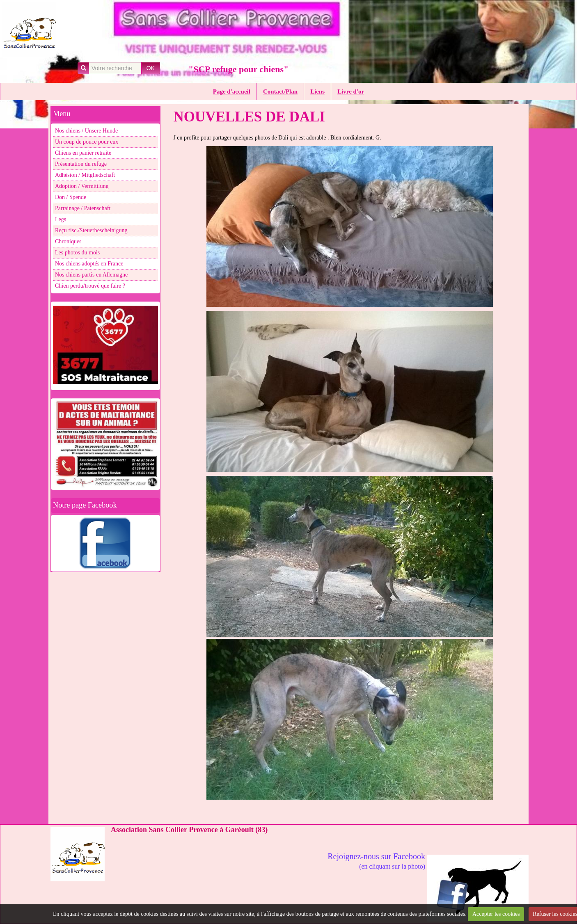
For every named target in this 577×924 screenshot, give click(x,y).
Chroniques (68, 241)
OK (151, 68)
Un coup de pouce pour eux (87, 142)
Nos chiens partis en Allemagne (91, 275)
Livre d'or (351, 91)
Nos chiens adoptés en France (89, 264)
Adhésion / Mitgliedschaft (85, 175)
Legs (61, 219)
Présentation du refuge (81, 164)
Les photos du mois (77, 253)
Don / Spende (71, 197)
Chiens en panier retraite (83, 153)
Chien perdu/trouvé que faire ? (90, 286)
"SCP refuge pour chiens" (238, 69)
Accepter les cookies (496, 914)
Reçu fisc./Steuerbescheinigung (91, 230)
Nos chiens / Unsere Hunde (86, 131)
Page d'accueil (232, 91)
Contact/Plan (280, 91)
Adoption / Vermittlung (82, 186)
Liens (317, 91)
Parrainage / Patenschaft (83, 208)
